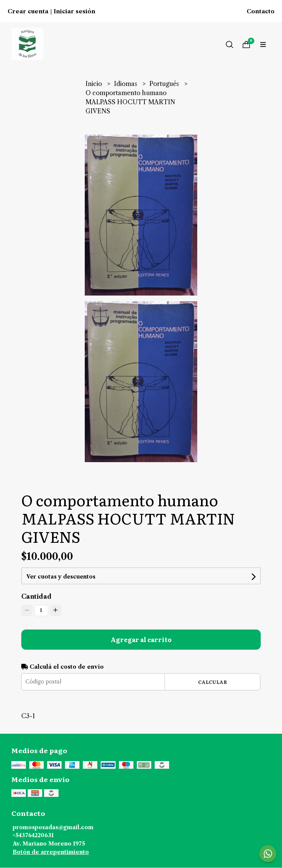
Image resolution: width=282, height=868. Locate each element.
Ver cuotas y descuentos (61, 577)
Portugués (165, 84)
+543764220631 (33, 835)
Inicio (94, 84)
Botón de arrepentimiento (51, 852)
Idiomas (126, 84)
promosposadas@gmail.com (53, 827)
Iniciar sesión (74, 11)
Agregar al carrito (141, 639)
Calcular (213, 682)
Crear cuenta (28, 11)
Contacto (261, 11)
